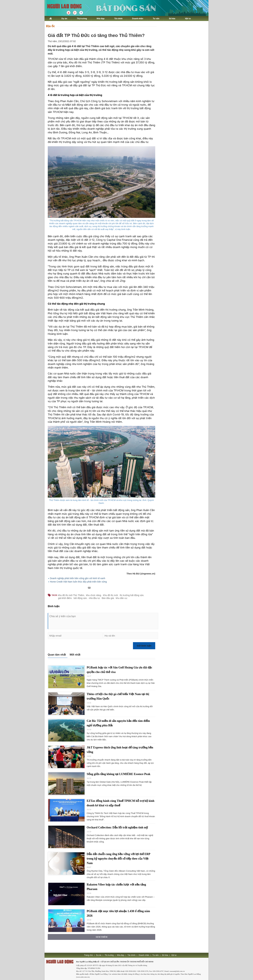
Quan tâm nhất (57, 655)
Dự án (64, 18)
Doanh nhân (138, 18)
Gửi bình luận (144, 646)
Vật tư (188, 18)
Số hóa (172, 18)
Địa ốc (51, 26)
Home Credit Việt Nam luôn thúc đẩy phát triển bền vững (78, 582)
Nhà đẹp (101, 18)
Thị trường (82, 18)
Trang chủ (88, 955)
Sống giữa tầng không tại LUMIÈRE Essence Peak (119, 774)
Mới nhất (75, 655)
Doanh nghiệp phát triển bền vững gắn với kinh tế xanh (78, 578)
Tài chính (118, 18)
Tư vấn (156, 18)
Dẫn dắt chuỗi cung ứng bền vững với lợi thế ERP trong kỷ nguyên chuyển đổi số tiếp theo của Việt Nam (118, 859)
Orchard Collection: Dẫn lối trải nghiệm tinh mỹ (117, 827)
